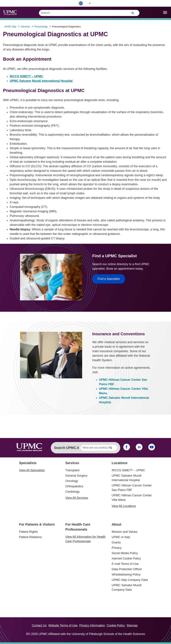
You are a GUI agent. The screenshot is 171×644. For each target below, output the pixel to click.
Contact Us (39, 625)
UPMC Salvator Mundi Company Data (127, 587)
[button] (88, 3)
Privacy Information (92, 625)
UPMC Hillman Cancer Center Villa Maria (132, 498)
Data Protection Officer (127, 569)
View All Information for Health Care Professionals (85, 539)
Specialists (28, 463)
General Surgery (76, 476)
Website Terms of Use (63, 625)
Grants (116, 542)
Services (72, 463)
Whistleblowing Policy (126, 575)
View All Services (77, 498)
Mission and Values (125, 532)
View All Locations (124, 506)
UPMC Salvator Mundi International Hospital (41, 81)
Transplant (72, 470)
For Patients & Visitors (37, 524)
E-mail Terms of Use (125, 564)
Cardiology (72, 492)
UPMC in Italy (121, 537)
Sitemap (132, 625)
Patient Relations (30, 537)
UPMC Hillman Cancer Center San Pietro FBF (132, 488)
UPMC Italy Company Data (130, 580)
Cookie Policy (116, 625)
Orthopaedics (74, 486)
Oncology (72, 481)
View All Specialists (32, 470)
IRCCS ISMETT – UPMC (26, 76)
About (117, 524)
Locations (120, 463)
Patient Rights (28, 532)
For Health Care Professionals (78, 527)
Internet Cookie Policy (126, 558)
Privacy (117, 548)
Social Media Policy (125, 553)
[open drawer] (165, 12)
